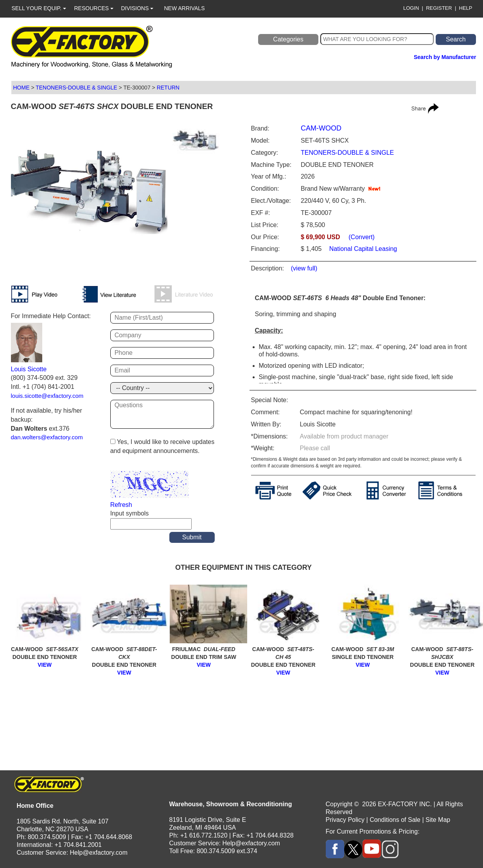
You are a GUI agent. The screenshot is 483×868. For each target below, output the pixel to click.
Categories (288, 39)
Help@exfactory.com (99, 853)
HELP (466, 8)
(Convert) (362, 237)
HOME (22, 88)
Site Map (438, 820)
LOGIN (411, 8)
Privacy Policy (345, 820)
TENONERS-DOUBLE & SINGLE (76, 88)
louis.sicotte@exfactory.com (47, 396)
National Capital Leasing (362, 249)
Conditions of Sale (395, 820)
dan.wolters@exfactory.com (47, 437)
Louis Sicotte (29, 369)
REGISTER (439, 8)
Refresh (121, 505)
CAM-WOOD (321, 128)
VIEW (45, 665)
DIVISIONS (137, 8)
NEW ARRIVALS (185, 8)
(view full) (304, 268)
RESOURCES (94, 8)
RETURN (168, 88)
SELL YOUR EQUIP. (39, 8)
